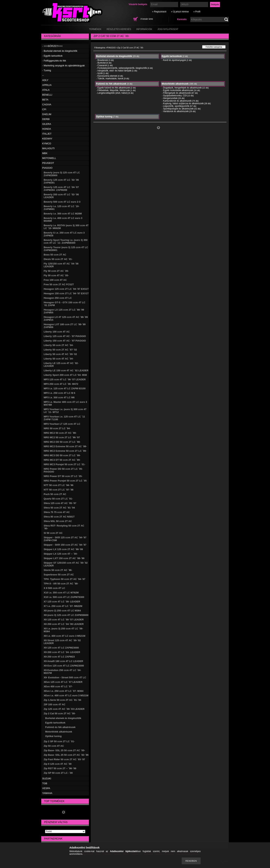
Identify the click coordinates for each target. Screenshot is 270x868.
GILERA (47, 124)
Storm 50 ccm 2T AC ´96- (58, 570)
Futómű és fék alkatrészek (60, 727)
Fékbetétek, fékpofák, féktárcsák (114, 90)
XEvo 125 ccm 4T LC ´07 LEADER (63, 682)
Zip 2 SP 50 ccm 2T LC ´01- (59, 741)
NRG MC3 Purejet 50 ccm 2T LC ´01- (64, 464)
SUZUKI (47, 779)
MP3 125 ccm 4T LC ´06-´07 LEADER (65, 379)
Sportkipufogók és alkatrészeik (178, 109)
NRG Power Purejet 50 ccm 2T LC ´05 (65, 481)
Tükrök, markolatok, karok (110, 79)
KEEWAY (47, 139)
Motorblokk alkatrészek (59, 732)
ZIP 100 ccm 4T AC (55, 704)
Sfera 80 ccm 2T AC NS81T (59, 517)
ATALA (46, 90)
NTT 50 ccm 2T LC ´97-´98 (58, 490)
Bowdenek (103, 60)
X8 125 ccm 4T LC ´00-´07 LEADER (64, 620)
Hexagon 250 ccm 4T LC (58, 298)
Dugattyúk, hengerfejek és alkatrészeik (182, 88)
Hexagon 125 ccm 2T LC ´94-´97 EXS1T (66, 289)
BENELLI (47, 95)
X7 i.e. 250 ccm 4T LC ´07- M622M (63, 606)
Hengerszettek (170, 98)
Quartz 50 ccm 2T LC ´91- (58, 499)
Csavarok (102, 65)
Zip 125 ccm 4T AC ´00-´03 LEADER (64, 709)
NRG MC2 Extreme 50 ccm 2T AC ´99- (65, 446)
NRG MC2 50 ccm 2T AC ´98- (60, 433)
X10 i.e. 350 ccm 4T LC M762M (61, 593)
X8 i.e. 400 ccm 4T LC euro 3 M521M (64, 636)
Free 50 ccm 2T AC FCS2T (59, 284)
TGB (45, 783)
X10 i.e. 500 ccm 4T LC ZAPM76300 (64, 597)
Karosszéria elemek (107, 76)
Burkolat (102, 63)
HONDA (47, 129)
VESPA (46, 788)
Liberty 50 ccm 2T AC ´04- (58, 345)
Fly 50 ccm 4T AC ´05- (56, 275)
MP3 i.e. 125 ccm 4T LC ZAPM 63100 (65, 388)
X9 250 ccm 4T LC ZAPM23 (59, 657)
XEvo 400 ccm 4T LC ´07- (58, 686)
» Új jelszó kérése (180, 12)
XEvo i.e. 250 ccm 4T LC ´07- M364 (64, 691)
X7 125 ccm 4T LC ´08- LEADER (62, 602)
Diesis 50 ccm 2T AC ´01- (58, 259)
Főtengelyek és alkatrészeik (177, 93)
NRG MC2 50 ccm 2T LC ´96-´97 (62, 437)
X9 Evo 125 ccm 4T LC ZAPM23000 (64, 666)
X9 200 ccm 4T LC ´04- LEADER (62, 652)
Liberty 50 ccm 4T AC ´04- (58, 359)
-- (43, 75)
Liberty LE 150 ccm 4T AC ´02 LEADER (66, 370)
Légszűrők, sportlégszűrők (176, 106)
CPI (44, 109)
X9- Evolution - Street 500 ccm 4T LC (65, 677)
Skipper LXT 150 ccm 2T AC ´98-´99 (64, 558)
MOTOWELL (49, 158)
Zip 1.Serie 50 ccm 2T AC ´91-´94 (62, 700)
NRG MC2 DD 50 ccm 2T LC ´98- (62, 442)
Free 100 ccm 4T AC (55, 280)
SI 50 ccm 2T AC (53, 533)
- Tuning (47, 70)
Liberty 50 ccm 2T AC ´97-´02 (60, 350)
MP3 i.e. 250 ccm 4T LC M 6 (59, 393)
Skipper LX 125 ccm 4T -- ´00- (61, 554)
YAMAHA (47, 793)
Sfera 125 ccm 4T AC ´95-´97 (60, 503)
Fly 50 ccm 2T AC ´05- (56, 271)
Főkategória (100, 48)
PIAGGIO (47, 168)
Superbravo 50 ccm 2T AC (59, 575)
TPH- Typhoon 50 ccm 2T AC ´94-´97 (64, 579)
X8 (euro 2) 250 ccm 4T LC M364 (62, 611)
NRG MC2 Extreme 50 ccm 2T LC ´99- (65, 451)
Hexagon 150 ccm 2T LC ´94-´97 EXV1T (66, 293)
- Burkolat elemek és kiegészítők (60, 51)
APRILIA (47, 85)
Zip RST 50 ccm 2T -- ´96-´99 (60, 768)
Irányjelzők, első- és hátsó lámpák (114, 71)
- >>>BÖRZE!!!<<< (52, 46)
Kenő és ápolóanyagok (175, 60)
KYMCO (47, 143)
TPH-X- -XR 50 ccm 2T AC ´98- (61, 584)
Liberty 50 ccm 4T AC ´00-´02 (60, 354)
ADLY (45, 80)
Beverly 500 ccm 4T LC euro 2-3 (62, 202)
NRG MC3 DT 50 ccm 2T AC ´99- (62, 460)
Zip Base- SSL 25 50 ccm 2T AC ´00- (64, 750)
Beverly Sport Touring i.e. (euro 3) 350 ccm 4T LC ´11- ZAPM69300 (66, 241)
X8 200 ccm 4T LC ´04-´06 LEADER (64, 624)
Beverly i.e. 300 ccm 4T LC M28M (63, 214)
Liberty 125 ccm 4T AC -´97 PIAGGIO (65, 336)
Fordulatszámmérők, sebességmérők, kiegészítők (122, 68)
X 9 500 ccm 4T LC (54, 588)
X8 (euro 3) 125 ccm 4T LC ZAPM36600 (66, 615)
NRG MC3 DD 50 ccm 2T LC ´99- (62, 455)
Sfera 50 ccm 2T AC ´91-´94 (59, 508)
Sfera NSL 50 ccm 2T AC (58, 521)
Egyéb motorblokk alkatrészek (178, 90)
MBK (45, 153)
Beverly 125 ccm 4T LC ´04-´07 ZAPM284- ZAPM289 (61, 189)
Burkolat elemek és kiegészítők (63, 718)
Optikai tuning (53, 736)
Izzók (100, 73)
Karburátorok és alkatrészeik (177, 101)
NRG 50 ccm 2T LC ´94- (57, 428)
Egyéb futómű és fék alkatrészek (114, 88)
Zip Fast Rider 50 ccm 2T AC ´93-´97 (64, 759)
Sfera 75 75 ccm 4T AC (57, 512)
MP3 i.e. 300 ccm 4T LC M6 (59, 397)
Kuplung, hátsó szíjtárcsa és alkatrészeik (183, 103)
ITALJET (47, 134)
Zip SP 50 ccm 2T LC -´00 (58, 773)
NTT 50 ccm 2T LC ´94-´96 (58, 485)
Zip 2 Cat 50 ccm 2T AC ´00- (60, 713)
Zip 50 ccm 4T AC (54, 746)
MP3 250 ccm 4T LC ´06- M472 (61, 384)
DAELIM (47, 114)
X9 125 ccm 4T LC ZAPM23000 (61, 648)
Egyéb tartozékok (55, 723)
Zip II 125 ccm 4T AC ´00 (58, 764)
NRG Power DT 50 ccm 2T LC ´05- (63, 476)
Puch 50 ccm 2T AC (55, 494)
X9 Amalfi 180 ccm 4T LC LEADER (63, 661)
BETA (45, 100)
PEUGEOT (48, 163)
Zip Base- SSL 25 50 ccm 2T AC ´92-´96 (66, 755)
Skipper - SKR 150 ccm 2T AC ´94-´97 (65, 545)
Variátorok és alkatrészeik (176, 111)
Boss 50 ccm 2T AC (55, 255)
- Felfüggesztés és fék (54, 61)
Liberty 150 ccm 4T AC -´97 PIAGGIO (65, 341)
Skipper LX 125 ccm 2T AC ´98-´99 (63, 549)
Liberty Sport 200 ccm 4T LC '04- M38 (65, 375)
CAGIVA (47, 104)
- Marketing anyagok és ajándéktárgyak (63, 66)
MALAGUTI (48, 148)
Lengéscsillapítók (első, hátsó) (113, 93)
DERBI (46, 119)
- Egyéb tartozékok (52, 56)
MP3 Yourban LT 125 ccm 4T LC (62, 424)
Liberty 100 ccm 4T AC (57, 332)
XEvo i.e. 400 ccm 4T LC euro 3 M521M (66, 695)
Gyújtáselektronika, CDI (175, 96)
